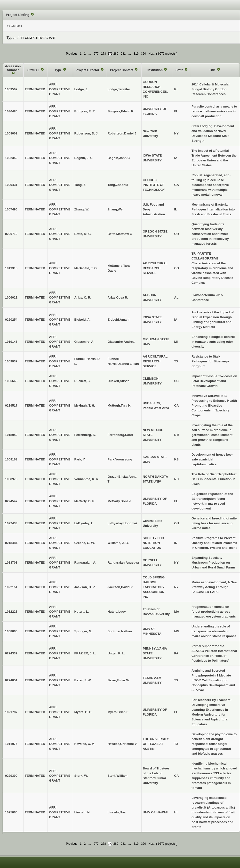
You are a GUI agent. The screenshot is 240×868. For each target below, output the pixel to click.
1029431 (11, 185)
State (180, 70)
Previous (72, 54)
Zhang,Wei (115, 209)
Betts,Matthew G (120, 234)
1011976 (11, 744)
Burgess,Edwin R (120, 111)
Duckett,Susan (118, 381)
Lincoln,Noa (116, 812)
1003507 (11, 89)
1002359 (11, 158)
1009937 (11, 361)
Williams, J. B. (118, 543)
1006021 (11, 297)
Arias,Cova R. (118, 297)
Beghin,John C (119, 158)
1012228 (11, 612)
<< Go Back (14, 26)
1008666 (11, 631)
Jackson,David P (120, 587)
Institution (155, 70)
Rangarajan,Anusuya (123, 563)
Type (59, 70)
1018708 (11, 563)
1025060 (11, 812)
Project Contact (122, 70)
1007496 (11, 209)
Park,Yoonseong (120, 459)
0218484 (11, 543)
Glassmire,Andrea (121, 342)
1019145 (11, 342)
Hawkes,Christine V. (122, 744)
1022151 (11, 587)
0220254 (11, 320)
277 (96, 54)
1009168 (11, 459)
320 (144, 54)
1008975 (11, 479)
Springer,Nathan (120, 631)
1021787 (11, 712)
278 (104, 54)
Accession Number (13, 68)
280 (116, 54)
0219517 (11, 405)
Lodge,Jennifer (119, 89)
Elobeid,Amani (118, 320)
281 (123, 54)
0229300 (11, 776)
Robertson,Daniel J (122, 133)
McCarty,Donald (119, 501)
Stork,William (117, 776)
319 (136, 54)
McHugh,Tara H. (119, 405)
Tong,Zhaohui (118, 185)
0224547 (11, 501)
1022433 (11, 523)
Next (151, 54)
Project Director (88, 70)
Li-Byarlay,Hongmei (122, 523)
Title (213, 70)
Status (33, 70)
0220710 (11, 234)
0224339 (11, 653)
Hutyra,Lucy (116, 612)
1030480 (11, 111)
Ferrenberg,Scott (120, 435)
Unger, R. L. (116, 653)
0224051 (11, 680)
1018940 (11, 435)
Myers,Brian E (118, 712)
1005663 (11, 381)
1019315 (11, 268)
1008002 (11, 133)
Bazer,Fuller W (118, 680)
